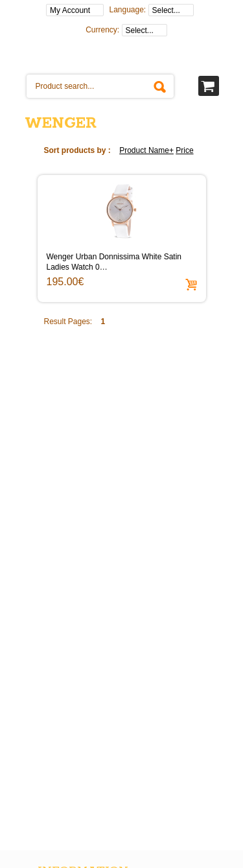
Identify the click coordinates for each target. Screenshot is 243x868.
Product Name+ (146, 150)
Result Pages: (68, 322)
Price (184, 150)
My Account (70, 10)
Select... (166, 10)
